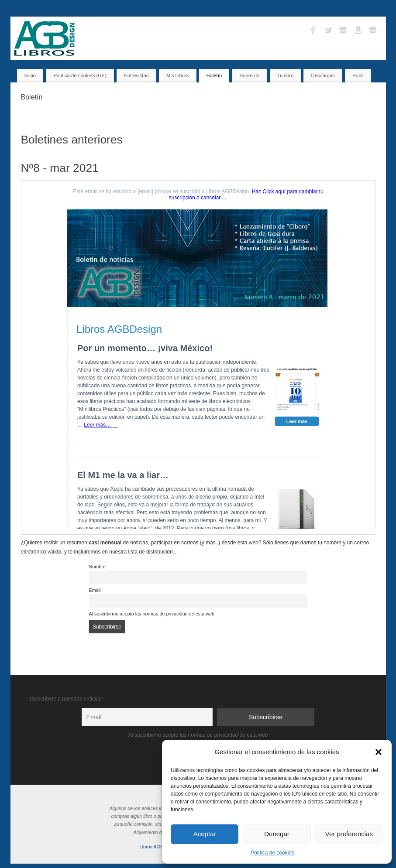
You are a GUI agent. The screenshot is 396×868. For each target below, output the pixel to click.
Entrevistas (235, 10)
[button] (379, 752)
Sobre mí (341, 10)
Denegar (277, 834)
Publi (358, 75)
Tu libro (264, 10)
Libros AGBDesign (159, 847)
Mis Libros (204, 10)
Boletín (287, 10)
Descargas (370, 10)
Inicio (179, 10)
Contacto (313, 10)
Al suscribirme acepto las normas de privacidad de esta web (152, 614)
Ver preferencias (349, 834)
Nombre (97, 567)
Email (95, 590)
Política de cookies (272, 853)
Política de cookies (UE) (80, 75)
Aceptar (205, 834)
